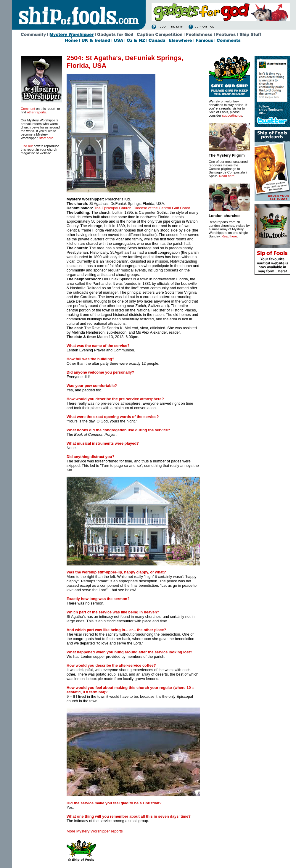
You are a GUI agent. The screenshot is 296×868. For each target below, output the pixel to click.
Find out (27, 146)
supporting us (232, 115)
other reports (36, 112)
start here (46, 138)
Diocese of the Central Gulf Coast (162, 208)
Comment (28, 109)
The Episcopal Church (113, 208)
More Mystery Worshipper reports (95, 831)
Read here (227, 176)
